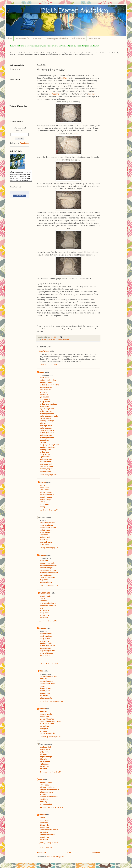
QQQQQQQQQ (45, 593)
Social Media (38, 38)
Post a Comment (46, 848)
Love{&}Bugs (44, 351)
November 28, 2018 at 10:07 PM (52, 807)
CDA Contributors (78, 38)
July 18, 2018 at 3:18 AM (49, 621)
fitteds (53, 340)
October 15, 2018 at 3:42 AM (50, 737)
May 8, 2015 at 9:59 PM (48, 475)
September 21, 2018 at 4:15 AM (51, 701)
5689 (41, 671)
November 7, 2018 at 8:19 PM (51, 772)
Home (10, 38)
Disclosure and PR (22, 38)
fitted (75, 134)
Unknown (42, 482)
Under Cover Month (62, 340)
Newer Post (42, 853)
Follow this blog (20, 198)
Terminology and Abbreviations (57, 38)
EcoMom (64, 78)
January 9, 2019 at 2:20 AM (49, 843)
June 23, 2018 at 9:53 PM (49, 585)
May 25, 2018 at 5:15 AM (49, 548)
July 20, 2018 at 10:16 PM (49, 663)
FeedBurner (25, 143)
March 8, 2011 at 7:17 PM (49, 365)
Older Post (96, 853)
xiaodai (42, 372)
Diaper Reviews (94, 38)
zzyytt (41, 779)
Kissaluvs (55, 94)
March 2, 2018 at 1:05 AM (49, 510)
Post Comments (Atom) (56, 857)
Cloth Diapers (46, 340)
